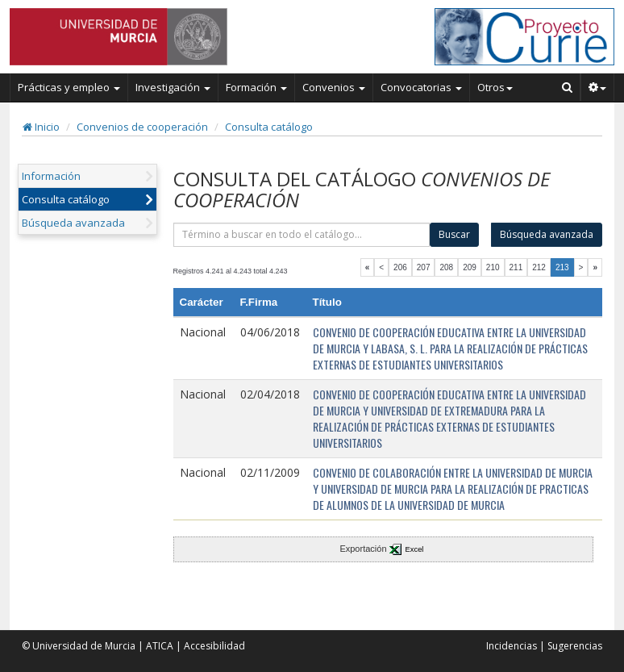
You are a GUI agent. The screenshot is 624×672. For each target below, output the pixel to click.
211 (516, 267)
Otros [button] (495, 87)
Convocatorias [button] (421, 87)
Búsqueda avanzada (73, 223)
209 (470, 267)
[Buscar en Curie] (568, 87)
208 (446, 267)
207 (424, 267)
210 (493, 267)
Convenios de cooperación (142, 127)
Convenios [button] (334, 87)
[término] (302, 235)
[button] (598, 87)
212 (539, 267)
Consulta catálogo (269, 127)
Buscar (454, 234)
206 (400, 267)
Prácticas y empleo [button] (69, 87)
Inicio (41, 127)
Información (51, 176)
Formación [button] (256, 87)
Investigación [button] (173, 87)
